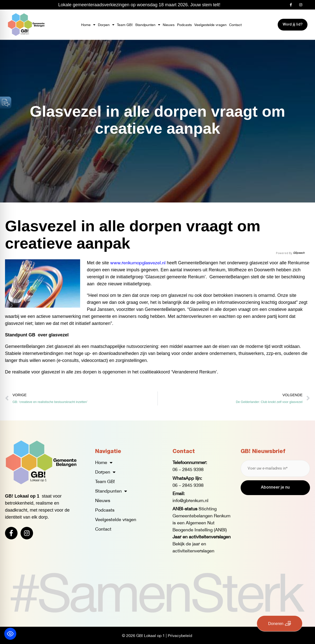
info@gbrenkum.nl (190, 500)
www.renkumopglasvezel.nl (138, 263)
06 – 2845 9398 (188, 469)
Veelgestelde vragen (210, 25)
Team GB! (125, 25)
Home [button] (88, 25)
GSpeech (299, 253)
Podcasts (184, 25)
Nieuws (169, 25)
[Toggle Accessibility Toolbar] (10, 634)
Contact (235, 25)
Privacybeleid (180, 635)
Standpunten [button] (148, 25)
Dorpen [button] (106, 25)
